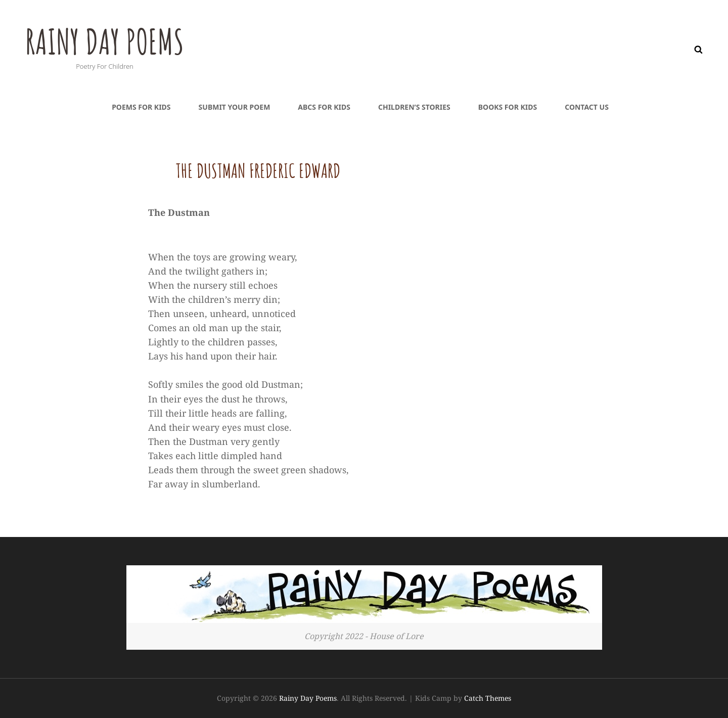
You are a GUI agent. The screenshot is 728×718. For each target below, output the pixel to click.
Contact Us (587, 107)
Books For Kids (508, 107)
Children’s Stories (414, 107)
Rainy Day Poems (107, 41)
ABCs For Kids (324, 107)
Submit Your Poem (235, 107)
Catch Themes (488, 698)
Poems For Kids (141, 107)
